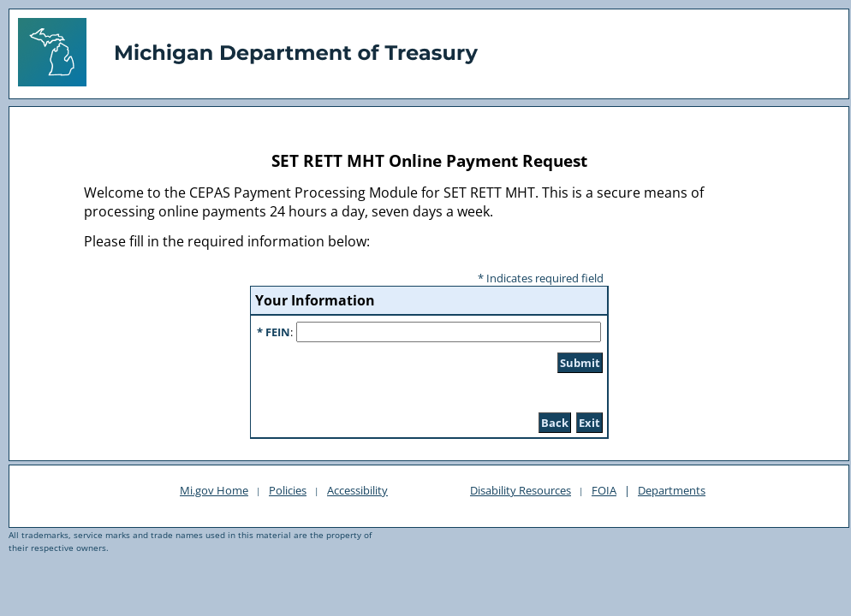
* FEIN (274, 332)
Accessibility (357, 490)
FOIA (604, 490)
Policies (288, 490)
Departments (672, 490)
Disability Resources (521, 490)
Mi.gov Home (214, 490)
